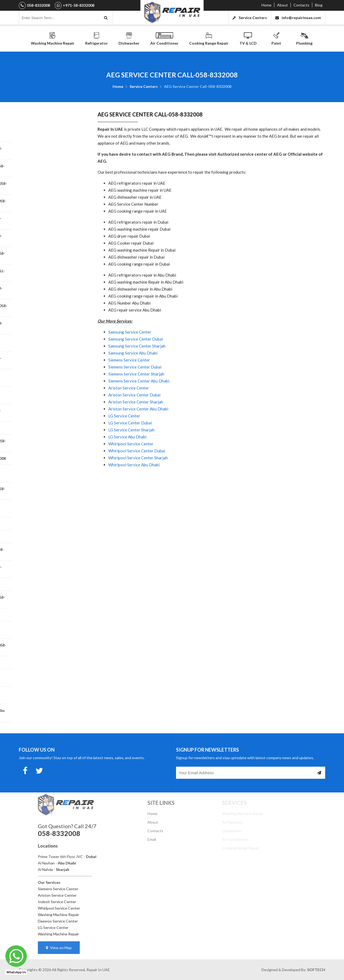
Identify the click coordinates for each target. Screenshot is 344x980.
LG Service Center (124, 437)
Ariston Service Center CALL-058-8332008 (48, 256)
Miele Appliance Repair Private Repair (46, 508)
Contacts (301, 5)
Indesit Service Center (92, 902)
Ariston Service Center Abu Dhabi (138, 430)
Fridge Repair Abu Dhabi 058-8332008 (44, 678)
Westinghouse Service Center (45, 615)
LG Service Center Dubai (130, 444)
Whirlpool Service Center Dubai (137, 472)
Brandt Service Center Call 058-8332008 (46, 360)
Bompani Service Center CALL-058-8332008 (49, 186)
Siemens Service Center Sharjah (136, 395)
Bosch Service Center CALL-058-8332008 (47, 238)
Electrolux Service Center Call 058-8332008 (49, 308)
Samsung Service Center (130, 353)
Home (266, 5)
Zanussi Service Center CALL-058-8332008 (48, 600)
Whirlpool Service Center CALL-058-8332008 (46, 221)
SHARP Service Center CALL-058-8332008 (48, 552)
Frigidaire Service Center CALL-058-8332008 (46, 413)
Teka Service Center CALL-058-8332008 (46, 630)
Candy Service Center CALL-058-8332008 (47, 325)
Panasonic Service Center (41, 536)
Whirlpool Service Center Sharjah (138, 479)
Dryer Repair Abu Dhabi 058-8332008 (44, 695)
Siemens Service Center (129, 381)
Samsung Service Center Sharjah (137, 367)
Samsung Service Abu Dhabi (133, 374)
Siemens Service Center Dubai (135, 388)
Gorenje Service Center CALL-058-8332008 (49, 443)
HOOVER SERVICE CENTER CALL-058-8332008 (48, 273)
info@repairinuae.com (298, 18)
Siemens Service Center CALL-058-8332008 (49, 203)
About (282, 5)
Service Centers (250, 18)
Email (177, 839)
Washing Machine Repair (94, 915)
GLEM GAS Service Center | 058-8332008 (47, 569)
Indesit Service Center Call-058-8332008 (47, 151)
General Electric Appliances (43, 428)
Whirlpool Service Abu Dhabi (134, 486)
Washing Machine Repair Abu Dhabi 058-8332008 (44, 133)
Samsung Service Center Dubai (136, 360)
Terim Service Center (37, 524)
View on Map (94, 948)
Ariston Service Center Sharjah (136, 423)
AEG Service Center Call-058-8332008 (44, 395)
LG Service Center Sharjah (131, 451)
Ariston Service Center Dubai (134, 416)
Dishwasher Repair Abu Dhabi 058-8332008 (49, 647)
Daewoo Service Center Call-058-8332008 (48, 168)
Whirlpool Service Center (131, 465)
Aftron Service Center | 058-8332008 (43, 343)
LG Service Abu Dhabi (127, 458)
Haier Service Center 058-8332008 (49, 458)
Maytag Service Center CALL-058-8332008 (48, 491)
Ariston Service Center (129, 409)
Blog (319, 5)
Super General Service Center (44, 663)
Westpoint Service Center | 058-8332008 (47, 290)
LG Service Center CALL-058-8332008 (44, 473)
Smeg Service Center (37, 584)
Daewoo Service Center (93, 921)
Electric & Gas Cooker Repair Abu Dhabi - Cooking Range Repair (48, 713)
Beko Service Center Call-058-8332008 (45, 378)
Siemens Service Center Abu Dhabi (139, 402)
